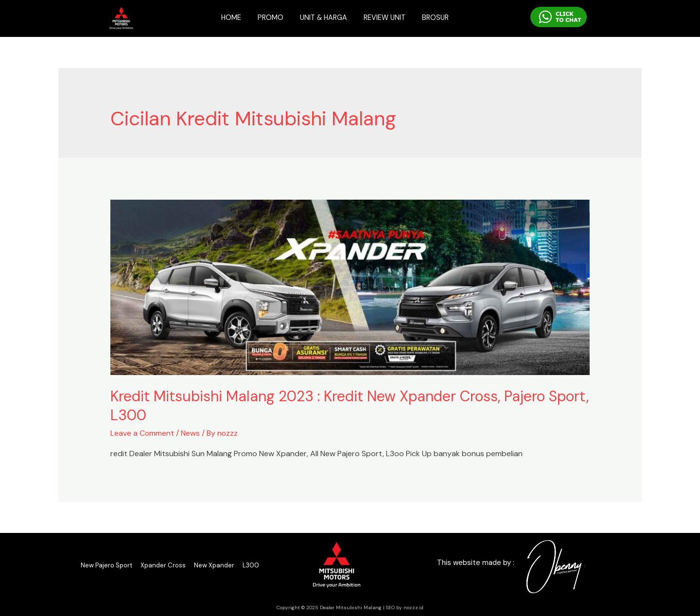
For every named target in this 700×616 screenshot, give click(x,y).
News (191, 433)
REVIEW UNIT (386, 17)
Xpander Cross (163, 565)
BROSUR (438, 17)
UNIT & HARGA (323, 17)
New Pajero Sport (106, 565)
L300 (251, 565)
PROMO (268, 17)
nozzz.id (413, 607)
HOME (228, 17)
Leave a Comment (142, 433)
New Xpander (214, 565)
